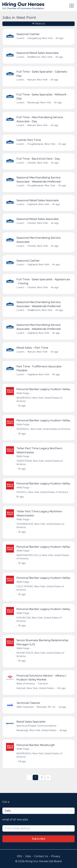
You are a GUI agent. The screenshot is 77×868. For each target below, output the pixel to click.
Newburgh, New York (39, 103)
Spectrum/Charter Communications (36, 726)
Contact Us (41, 856)
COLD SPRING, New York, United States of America (40, 588)
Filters (38, 24)
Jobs (28, 856)
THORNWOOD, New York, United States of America (40, 526)
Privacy (56, 856)
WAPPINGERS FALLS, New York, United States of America (43, 557)
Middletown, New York (40, 57)
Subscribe (39, 839)
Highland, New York (38, 204)
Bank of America (26, 684)
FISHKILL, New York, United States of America (42, 492)
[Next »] (48, 777)
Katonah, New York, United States (35, 688)
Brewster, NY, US (46, 707)
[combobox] (38, 811)
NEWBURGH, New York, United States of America (39, 399)
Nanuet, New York (37, 80)
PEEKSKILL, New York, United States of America (43, 429)
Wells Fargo (23, 393)
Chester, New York (38, 163)
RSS (19, 856)
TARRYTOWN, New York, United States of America (40, 463)
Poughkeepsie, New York (41, 144)
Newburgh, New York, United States (36, 730)
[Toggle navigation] (72, 6)
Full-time (43, 684)
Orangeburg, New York (40, 38)
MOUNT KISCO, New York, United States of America (40, 655)
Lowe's (20, 38)
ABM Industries (25, 707)
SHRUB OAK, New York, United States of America (39, 619)
